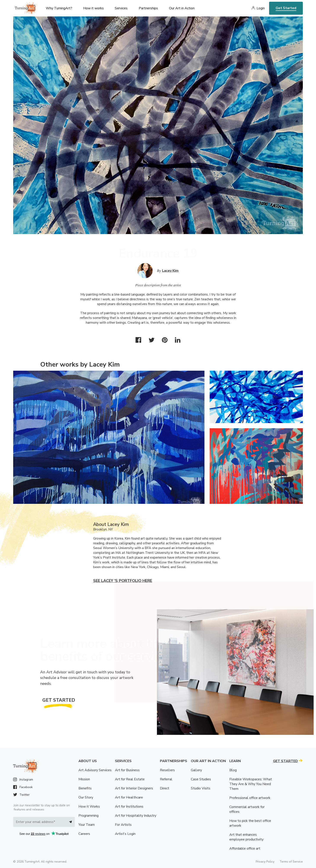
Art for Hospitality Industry (136, 816)
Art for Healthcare (129, 797)
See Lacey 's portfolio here (123, 581)
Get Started (286, 8)
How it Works (89, 807)
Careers (84, 834)
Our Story (86, 797)
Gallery (196, 770)
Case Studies (201, 779)
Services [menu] (121, 8)
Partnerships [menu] (148, 8)
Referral (166, 779)
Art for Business (127, 770)
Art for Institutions (129, 807)
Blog (233, 770)
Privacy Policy (265, 862)
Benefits (85, 788)
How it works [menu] (93, 8)
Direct (165, 788)
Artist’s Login (125, 834)
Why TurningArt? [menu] (59, 8)
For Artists (123, 825)
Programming (89, 816)
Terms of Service (291, 862)
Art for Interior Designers (134, 788)
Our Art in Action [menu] (182, 8)
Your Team (87, 825)
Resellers (167, 770)
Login (261, 8)
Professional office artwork (250, 798)
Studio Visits (201, 788)
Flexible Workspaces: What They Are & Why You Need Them (251, 784)
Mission (84, 779)
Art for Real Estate (130, 779)
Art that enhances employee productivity (246, 837)
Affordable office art (245, 849)
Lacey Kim (170, 271)
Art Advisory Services (95, 770)
